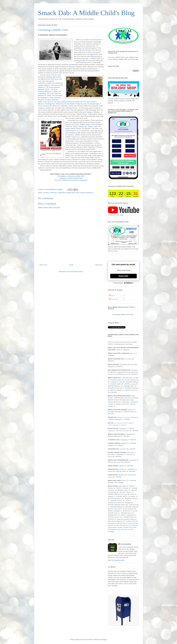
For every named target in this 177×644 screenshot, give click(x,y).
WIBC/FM (120, 367)
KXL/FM (127, 380)
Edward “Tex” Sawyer (86, 126)
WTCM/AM (128, 388)
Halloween (54, 193)
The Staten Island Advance (121, 525)
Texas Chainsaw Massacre (84, 193)
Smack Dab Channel (122, 342)
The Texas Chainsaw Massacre (64, 102)
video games (50, 81)
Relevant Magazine (117, 521)
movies (58, 77)
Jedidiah (71, 137)
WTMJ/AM (127, 386)
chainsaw (71, 67)
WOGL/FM (121, 503)
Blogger (104, 640)
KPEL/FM (127, 390)
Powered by (124, 283)
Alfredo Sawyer (76, 129)
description (88, 141)
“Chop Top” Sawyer (72, 126)
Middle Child (71, 193)
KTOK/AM (114, 382)
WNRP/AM (131, 469)
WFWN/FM (135, 402)
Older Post (99, 265)
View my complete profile (116, 560)
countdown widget (124, 194)
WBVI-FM (134, 490)
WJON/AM (129, 382)
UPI (124, 521)
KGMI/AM (121, 483)
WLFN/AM (119, 374)
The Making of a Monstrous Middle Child (71, 176)
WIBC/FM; (111, 462)
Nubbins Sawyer (85, 124)
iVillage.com (133, 519)
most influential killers (94, 56)
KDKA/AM (113, 384)
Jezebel (120, 527)
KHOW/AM (111, 355)
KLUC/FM (113, 380)
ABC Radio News (127, 378)
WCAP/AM (117, 398)
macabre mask (57, 73)
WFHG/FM (111, 402)
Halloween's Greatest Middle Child (71, 178)
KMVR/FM (111, 361)
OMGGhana (114, 529)
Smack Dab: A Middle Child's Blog (86, 13)
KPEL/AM (130, 466)
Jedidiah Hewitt (80, 135)
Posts (112, 296)
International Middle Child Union (123, 315)
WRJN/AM (111, 388)
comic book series (53, 79)
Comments (114, 299)
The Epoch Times (127, 527)
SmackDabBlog (126, 544)
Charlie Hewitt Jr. (71, 131)
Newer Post (43, 265)
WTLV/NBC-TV (112, 455)
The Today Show (123, 529)
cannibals (46, 193)
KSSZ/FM (111, 400)
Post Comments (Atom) (75, 272)
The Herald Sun (119, 519)
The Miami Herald (130, 521)
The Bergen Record (121, 523)
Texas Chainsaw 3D (45, 106)
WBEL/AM (126, 350)
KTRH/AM (111, 494)
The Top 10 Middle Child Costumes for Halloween (71, 180)
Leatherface (78, 48)
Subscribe (123, 276)
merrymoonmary (87, 640)
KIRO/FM (127, 384)
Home (71, 265)
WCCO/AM (134, 365)
